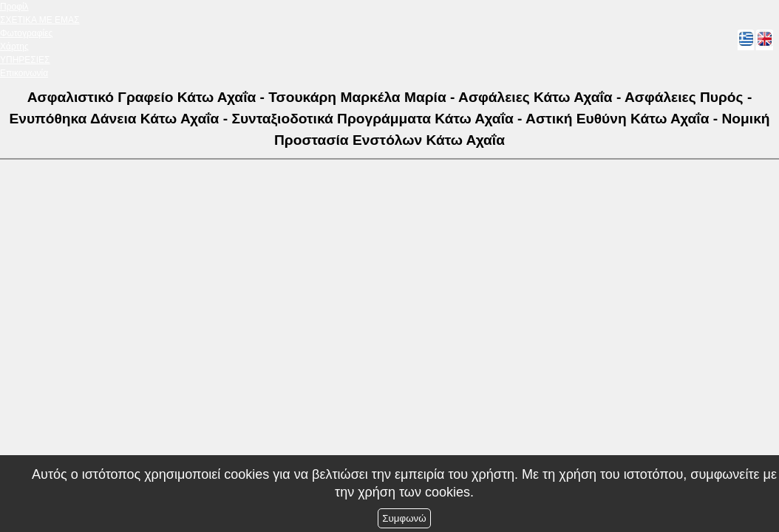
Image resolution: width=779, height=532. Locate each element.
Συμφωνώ (404, 518)
